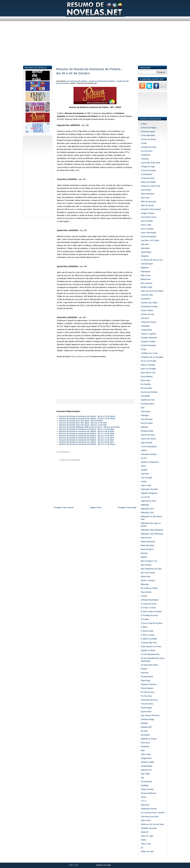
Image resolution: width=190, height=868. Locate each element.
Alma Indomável (148, 194)
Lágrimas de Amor (148, 501)
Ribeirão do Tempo (149, 739)
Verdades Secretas (149, 828)
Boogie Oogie (147, 287)
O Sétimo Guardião (149, 639)
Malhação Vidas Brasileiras (152, 530)
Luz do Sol (145, 497)
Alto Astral (145, 198)
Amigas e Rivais (148, 213)
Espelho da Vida (148, 400)
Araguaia (145, 256)
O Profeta (145, 619)
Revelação (145, 735)
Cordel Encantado (148, 345)
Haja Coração (147, 443)
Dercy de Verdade (148, 369)
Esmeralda (145, 396)
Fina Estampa (147, 419)
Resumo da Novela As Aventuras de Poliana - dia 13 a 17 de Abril (86, 438)
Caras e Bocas (147, 310)
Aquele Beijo (146, 252)
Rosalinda (145, 747)
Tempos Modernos (149, 793)
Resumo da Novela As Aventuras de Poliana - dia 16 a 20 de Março (87, 416)
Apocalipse (145, 248)
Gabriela (144, 427)
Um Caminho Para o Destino (153, 813)
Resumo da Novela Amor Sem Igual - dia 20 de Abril (81, 421)
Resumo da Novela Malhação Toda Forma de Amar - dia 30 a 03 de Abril (89, 427)
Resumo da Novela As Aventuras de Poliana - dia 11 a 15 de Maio (87, 429)
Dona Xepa (146, 380)
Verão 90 (145, 832)
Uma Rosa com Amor (150, 817)
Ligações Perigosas (149, 493)
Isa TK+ (144, 458)
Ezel (143, 408)
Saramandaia (146, 766)
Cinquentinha (146, 330)
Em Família (146, 384)
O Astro (144, 596)
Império (144, 450)
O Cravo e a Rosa (148, 608)
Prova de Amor (147, 704)
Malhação (145, 505)
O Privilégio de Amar (149, 615)
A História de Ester (149, 147)
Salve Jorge (146, 754)
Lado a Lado (146, 485)
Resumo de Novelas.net (87, 865)
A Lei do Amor (147, 151)
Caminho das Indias (149, 303)
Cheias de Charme (149, 322)
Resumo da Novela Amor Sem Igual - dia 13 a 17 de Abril (83, 423)
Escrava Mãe (146, 388)
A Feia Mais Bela (148, 135)
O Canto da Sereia (149, 604)
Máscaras (145, 584)
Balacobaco (146, 272)
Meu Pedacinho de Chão (151, 569)
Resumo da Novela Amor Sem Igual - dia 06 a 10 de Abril (83, 425)
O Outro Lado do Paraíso (151, 612)
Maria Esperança (148, 542)
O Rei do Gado (147, 631)
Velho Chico (146, 820)
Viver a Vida (146, 844)
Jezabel (144, 470)
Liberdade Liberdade (149, 489)
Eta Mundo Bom (148, 404)
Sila (142, 778)
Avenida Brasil (147, 264)
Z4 (142, 848)
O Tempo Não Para (149, 643)
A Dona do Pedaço (149, 128)
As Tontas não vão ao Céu (152, 260)
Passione (145, 673)
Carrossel (145, 318)
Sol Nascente (146, 782)
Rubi (143, 750)
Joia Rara (145, 474)
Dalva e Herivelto (148, 365)
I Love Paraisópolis (149, 446)
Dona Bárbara (147, 376)
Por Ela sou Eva (148, 692)
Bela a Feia (146, 275)
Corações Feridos (148, 341)
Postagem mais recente (64, 507)
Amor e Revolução (149, 233)
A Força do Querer (149, 139)
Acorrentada (146, 190)
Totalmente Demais (149, 809)
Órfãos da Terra (147, 852)
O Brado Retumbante (150, 600)
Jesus (143, 466)
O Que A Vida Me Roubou (152, 623)
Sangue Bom (146, 758)
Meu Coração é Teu (149, 561)
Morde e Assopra (148, 580)
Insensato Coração (149, 454)
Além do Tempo (147, 205)
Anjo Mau (145, 244)
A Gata (144, 143)
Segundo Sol (146, 770)
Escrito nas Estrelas (149, 392)
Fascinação (146, 411)
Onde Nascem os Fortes (151, 647)
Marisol (144, 557)
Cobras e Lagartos (149, 334)
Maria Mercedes (148, 545)
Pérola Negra (146, 708)
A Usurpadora (147, 174)
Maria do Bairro (147, 549)
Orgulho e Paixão (148, 650)
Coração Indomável (149, 338)
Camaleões (146, 299)
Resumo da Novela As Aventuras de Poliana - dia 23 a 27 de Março (87, 444)
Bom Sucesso (147, 283)
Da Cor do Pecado (149, 361)
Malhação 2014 (147, 513)
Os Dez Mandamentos (150, 654)
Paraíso (144, 669)
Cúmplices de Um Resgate (152, 357)
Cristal (144, 349)
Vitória (143, 840)
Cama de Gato (147, 295)
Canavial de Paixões (149, 306)
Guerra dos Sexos (148, 439)
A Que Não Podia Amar (151, 163)
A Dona (144, 124)
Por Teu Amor (147, 696)
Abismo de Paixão (148, 182)
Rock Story (145, 743)
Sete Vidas (145, 774)
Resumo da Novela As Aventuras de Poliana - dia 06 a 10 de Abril (86, 440)
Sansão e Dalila (147, 762)
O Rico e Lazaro (148, 635)
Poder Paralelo (147, 688)
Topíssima (145, 805)
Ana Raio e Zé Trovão (150, 240)
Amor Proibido (147, 221)
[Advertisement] (95, 47)
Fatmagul (145, 415)
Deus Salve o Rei (148, 373)
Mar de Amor (146, 538)
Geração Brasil (147, 431)
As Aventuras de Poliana (77, 81)
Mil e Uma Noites (148, 573)
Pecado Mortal (147, 677)
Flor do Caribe (147, 423)
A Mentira (145, 159)
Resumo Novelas (63, 83)
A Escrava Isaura (148, 132)
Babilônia (145, 268)
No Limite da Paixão (149, 588)
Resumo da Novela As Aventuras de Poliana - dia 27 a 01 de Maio (87, 433)
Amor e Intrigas (147, 229)
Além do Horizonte (149, 202)
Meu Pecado (146, 565)
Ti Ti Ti (144, 801)
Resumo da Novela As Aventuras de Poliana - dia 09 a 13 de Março (87, 418)
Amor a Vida (146, 225)
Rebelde (144, 723)
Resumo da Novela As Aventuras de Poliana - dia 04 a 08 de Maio (87, 431)
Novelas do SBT (123, 81)
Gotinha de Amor (148, 435)
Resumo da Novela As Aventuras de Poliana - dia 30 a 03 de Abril (86, 442)
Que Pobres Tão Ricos (150, 715)
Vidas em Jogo (147, 836)
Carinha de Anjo (148, 314)
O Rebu (144, 627)
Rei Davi (144, 731)
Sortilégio (145, 785)
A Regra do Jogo (148, 167)
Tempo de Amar (147, 789)
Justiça (144, 481)
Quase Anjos (146, 712)
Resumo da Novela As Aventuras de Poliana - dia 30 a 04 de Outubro (90, 71)
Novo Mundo (146, 592)
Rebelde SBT (146, 727)
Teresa (144, 797)
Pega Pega (145, 680)
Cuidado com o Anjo (149, 353)
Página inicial (96, 507)
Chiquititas (145, 326)
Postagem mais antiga (127, 507)
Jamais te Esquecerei (150, 462)
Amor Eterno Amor (149, 217)
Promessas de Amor (149, 700)
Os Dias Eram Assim (149, 665)
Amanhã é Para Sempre (151, 209)
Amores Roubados (149, 237)
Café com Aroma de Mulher (152, 291)
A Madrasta (146, 155)
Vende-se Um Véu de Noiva (152, 824)
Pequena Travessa (149, 684)
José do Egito (147, 478)
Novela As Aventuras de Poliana (102, 81)
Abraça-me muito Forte (150, 186)
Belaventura (146, 279)
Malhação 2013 (147, 509)
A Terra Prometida (148, 170)
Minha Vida (146, 577)
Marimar (144, 553)
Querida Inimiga (147, 719)
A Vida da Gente (148, 178)
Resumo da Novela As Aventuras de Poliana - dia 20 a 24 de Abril (86, 436)
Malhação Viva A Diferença (152, 534)
